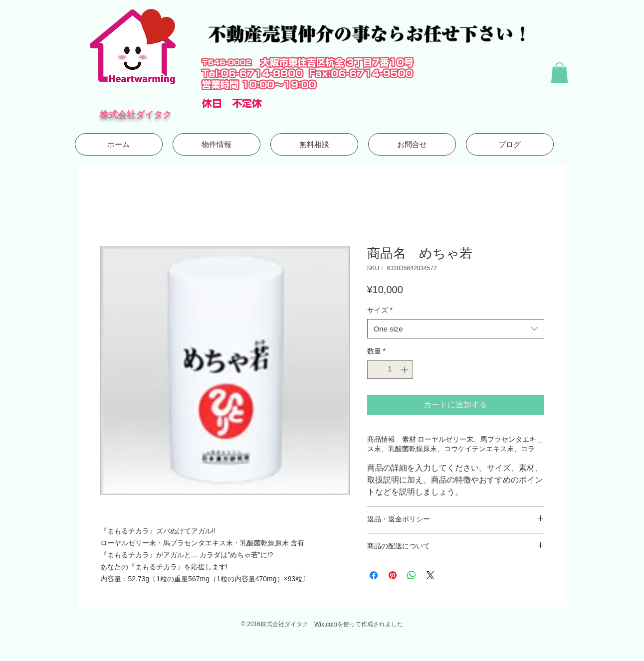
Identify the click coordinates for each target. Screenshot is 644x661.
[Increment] (405, 370)
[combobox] (456, 329)
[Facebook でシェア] (374, 575)
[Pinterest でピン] (393, 575)
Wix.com (326, 624)
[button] (559, 73)
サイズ (380, 310)
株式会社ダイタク (136, 114)
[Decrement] (375, 370)
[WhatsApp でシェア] (412, 575)
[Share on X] (430, 575)
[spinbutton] (390, 370)
